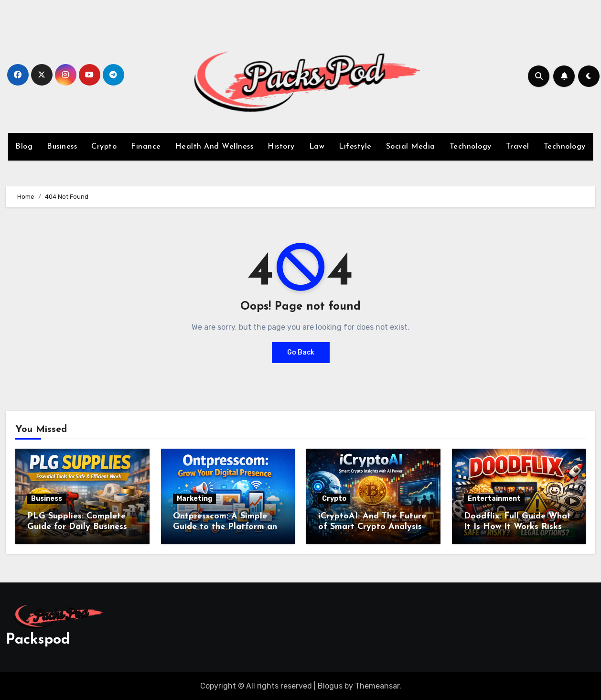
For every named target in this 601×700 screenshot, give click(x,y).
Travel (518, 147)
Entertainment (494, 499)
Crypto (104, 147)
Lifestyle (355, 147)
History (281, 147)
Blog (24, 147)
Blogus (330, 686)
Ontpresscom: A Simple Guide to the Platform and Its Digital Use (228, 527)
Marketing (194, 499)
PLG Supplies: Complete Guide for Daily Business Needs (77, 527)
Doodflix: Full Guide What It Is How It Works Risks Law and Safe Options (517, 527)
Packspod (38, 640)
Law (317, 147)
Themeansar (377, 686)
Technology (471, 147)
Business (62, 147)
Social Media (411, 147)
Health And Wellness (215, 147)
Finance (146, 147)
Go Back (301, 352)
